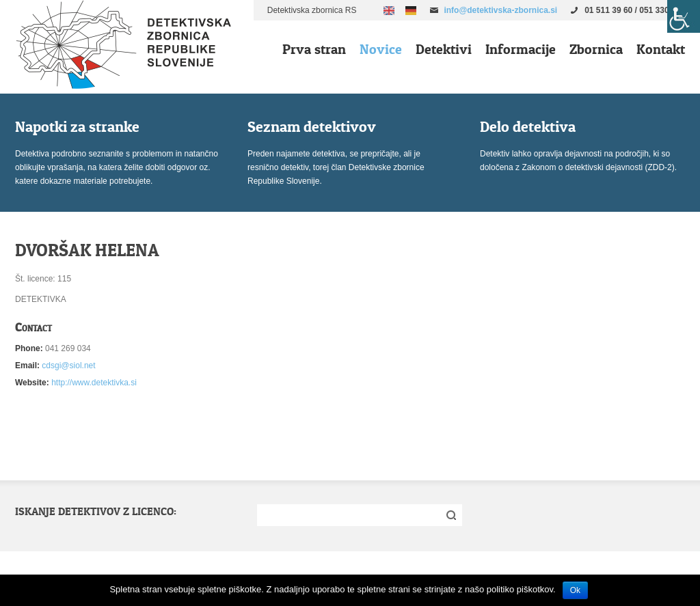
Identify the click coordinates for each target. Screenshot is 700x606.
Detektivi (444, 49)
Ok (575, 590)
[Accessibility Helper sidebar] (684, 16)
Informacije (521, 49)
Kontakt (661, 49)
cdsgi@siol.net (68, 366)
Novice (381, 49)
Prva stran (314, 49)
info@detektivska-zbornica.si (500, 10)
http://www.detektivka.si (94, 383)
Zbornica (596, 49)
